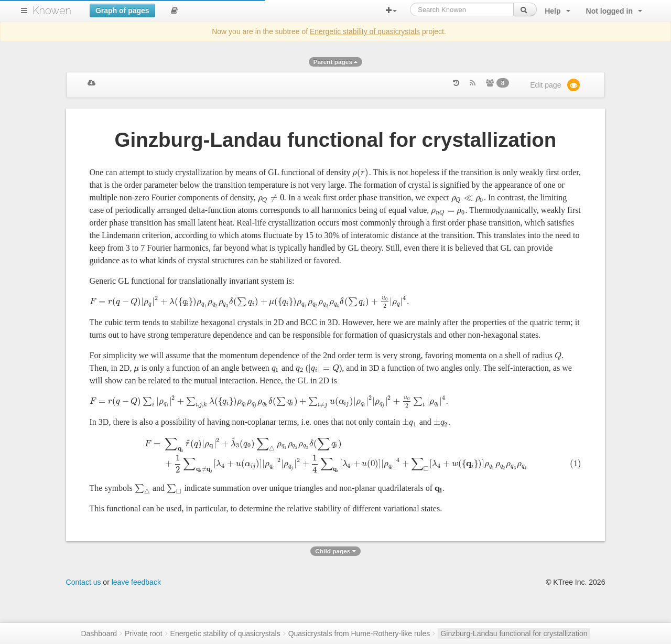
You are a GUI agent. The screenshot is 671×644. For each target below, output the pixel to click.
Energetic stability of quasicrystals (365, 31)
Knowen (52, 10)
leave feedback (136, 613)
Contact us (84, 613)
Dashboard (99, 634)
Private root (144, 634)
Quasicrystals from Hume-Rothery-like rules (359, 634)
